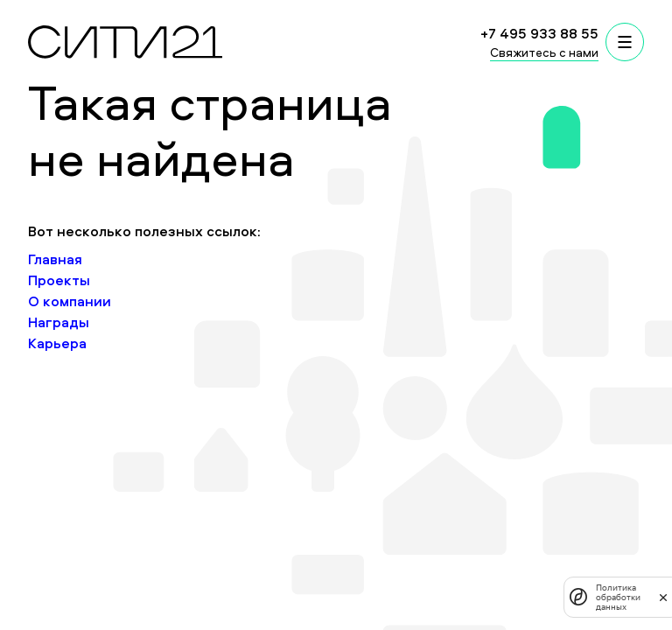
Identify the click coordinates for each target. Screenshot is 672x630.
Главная (55, 259)
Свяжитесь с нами (544, 52)
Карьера (57, 343)
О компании (70, 301)
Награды (59, 322)
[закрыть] (663, 597)
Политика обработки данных (618, 597)
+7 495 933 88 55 (539, 33)
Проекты (59, 280)
